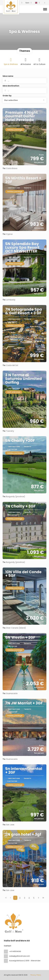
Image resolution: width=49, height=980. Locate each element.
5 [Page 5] (34, 898)
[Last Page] (43, 898)
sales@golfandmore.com (20, 956)
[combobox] (24, 90)
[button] (24, 100)
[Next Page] (39, 898)
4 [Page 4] (29, 898)
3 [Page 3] (25, 898)
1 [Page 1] (15, 898)
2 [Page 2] (20, 898)
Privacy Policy (36, 975)
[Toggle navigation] (45, 9)
